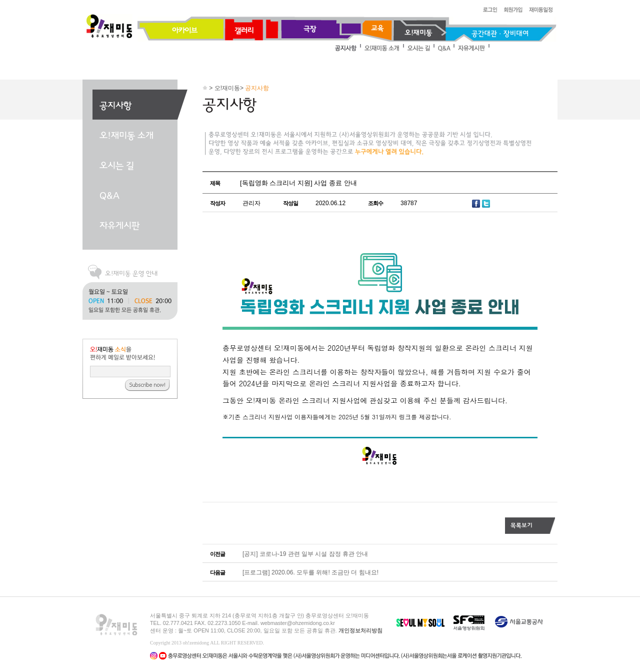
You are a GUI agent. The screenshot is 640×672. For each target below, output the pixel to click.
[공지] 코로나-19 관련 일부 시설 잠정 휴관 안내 (305, 554)
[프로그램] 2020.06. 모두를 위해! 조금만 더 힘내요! (310, 572)
